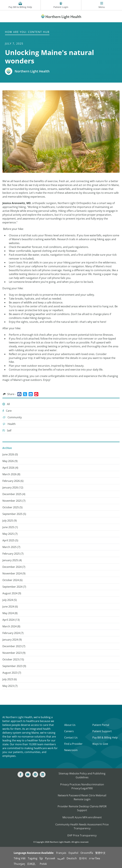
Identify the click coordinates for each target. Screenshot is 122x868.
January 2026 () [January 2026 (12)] (13, 487)
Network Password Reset (73, 795)
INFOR (103, 806)
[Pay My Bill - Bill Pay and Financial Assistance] (20, 5)
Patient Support (102, 731)
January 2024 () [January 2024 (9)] (12, 640)
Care (7, 411)
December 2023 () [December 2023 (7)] (14, 646)
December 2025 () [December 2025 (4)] (14, 494)
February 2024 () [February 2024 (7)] (13, 633)
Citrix (92, 795)
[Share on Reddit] (36, 394)
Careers (69, 731)
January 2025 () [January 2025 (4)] (12, 560)
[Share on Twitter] (25, 394)
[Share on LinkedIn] (31, 394)
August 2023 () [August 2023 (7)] (12, 673)
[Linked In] (43, 774)
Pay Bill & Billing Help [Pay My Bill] (105, 738)
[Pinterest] (35, 774)
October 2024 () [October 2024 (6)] (12, 580)
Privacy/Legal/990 (82, 788)
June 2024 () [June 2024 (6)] (10, 607)
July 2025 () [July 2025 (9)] (10, 521)
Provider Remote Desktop (73, 806)
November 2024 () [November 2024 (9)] (14, 573)
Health (9, 424)
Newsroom (71, 750)
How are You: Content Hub (27, 32)
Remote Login (82, 799)
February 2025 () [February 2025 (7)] (13, 554)
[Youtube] (28, 774)
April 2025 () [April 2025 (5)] (10, 540)
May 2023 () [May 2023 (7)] (10, 686)
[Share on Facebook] (19, 394)
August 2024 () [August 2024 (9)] (12, 593)
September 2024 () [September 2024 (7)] (14, 587)
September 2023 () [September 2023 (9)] (14, 666)
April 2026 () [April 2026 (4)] (10, 468)
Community (12, 417)
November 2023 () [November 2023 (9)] (14, 653)
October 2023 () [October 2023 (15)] (13, 659)
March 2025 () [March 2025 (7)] (11, 547)
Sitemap (64, 773)
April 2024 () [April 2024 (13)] (11, 620)
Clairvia (94, 806)
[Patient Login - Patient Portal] (61, 5)
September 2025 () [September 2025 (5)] (14, 514)
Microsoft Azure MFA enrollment (82, 817)
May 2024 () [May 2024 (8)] (10, 613)
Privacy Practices (70, 784)
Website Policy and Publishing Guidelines (87, 775)
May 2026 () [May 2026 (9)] (10, 461)
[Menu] (102, 5)
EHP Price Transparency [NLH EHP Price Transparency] (82, 835)
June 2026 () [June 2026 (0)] (10, 454)
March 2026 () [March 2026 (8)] (11, 474)
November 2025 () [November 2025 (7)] (14, 501)
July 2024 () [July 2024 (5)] (10, 600)
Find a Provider (73, 744)
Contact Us (71, 738)
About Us (70, 725)
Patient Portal (101, 725)
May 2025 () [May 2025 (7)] (10, 534)
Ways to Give (100, 744)
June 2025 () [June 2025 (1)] (10, 527)
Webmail (101, 795)
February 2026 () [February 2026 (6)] (13, 481)
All (6, 404)
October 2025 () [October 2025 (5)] (12, 507)
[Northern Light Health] (61, 16)
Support (82, 810)
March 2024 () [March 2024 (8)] (11, 626)
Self (7, 431)
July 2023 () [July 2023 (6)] (10, 679)
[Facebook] (20, 774)
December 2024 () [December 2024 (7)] (14, 567)
